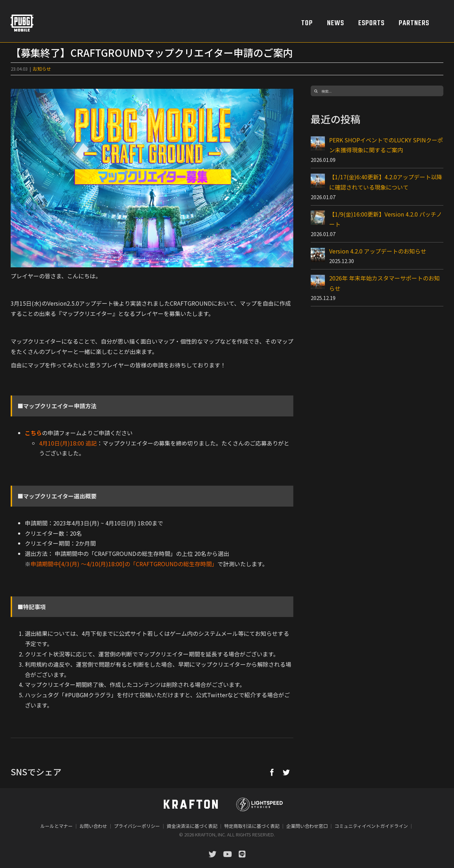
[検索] (316, 91)
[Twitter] (286, 772)
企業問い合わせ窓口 (307, 826)
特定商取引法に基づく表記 (252, 826)
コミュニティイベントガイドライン (371, 826)
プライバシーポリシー (137, 826)
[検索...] (377, 91)
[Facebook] (272, 772)
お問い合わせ (93, 826)
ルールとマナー (57, 826)
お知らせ (42, 69)
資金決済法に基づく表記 (192, 826)
